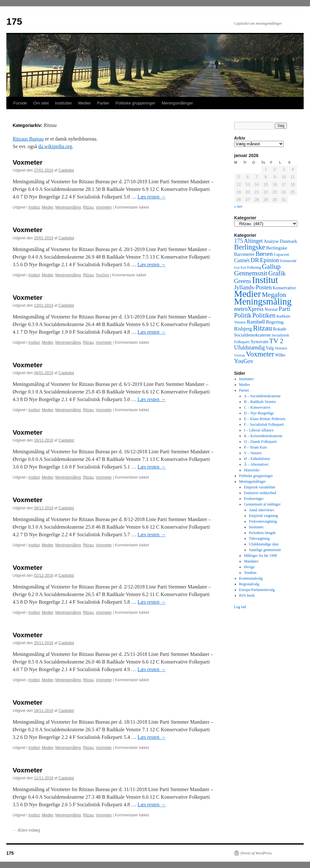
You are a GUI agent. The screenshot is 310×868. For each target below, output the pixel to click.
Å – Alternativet (256, 464)
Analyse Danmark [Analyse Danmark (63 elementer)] (280, 241)
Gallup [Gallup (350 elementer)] (271, 267)
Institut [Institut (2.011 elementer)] (265, 280)
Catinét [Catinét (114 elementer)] (242, 260)
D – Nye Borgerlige (259, 413)
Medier (84, 103)
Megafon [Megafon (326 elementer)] (274, 295)
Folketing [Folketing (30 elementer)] (254, 267)
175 (14, 21)
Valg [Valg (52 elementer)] (270, 348)
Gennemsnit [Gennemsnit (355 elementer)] (251, 273)
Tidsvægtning (259, 538)
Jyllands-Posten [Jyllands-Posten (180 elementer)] (253, 287)
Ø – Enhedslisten (257, 459)
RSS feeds (247, 595)
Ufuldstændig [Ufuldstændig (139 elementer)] (249, 348)
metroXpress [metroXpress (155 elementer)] (249, 309)
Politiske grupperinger (135, 103)
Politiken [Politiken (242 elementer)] (264, 315)
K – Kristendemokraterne (263, 436)
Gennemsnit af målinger (262, 504)
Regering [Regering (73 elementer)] (275, 322)
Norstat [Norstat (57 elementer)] (271, 309)
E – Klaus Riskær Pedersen (265, 419)
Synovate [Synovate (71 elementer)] (259, 342)
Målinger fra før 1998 (260, 556)
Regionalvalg (249, 584)
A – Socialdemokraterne (262, 396)
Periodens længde (262, 533)
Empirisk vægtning (263, 516)
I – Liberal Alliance (259, 430)
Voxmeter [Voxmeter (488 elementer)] (260, 354)
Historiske (252, 470)
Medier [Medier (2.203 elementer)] (248, 294)
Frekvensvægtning (263, 521)
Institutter (63, 103)
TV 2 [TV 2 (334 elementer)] (276, 341)
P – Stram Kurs (255, 447)
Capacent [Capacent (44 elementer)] (281, 254)
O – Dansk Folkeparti (260, 442)
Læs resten (152, 197)
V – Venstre (253, 453)
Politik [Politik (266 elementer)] (243, 315)
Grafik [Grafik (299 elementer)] (277, 273)
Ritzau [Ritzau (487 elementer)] (263, 328)
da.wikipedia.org (55, 146)
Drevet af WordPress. (257, 853)
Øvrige (249, 567)
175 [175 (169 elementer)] (239, 241)
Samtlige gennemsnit (265, 550)
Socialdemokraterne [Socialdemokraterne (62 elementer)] (252, 335)
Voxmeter (28, 162)
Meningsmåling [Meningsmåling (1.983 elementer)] (263, 301)
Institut (34, 207)
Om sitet (41, 103)
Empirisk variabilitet (260, 487)
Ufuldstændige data (264, 544)
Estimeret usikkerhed (260, 493)
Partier (103, 103)
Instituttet (256, 527)
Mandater (251, 561)
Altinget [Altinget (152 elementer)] (253, 241)
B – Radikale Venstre (260, 402)
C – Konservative (257, 407)
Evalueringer (254, 499)
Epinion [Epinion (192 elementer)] (270, 260)
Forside (20, 103)
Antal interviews (262, 510)
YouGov (102, 275)
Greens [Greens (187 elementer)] (243, 281)
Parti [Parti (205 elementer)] (285, 309)
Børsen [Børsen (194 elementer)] (264, 254)
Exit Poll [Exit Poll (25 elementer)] (240, 267)
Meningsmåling (68, 207)
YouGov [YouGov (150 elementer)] (244, 361)
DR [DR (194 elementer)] (255, 260)
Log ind (240, 607)
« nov (238, 206)
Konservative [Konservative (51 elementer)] (284, 288)
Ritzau (88, 207)
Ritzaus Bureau (28, 139)
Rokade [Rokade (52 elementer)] (280, 329)
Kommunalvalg (251, 578)
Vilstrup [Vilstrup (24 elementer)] (239, 355)
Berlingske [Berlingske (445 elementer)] (250, 247)
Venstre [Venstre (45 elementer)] (281, 348)
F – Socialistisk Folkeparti (264, 425)
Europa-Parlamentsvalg (257, 590)
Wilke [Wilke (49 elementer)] (280, 355)
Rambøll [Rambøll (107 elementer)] (256, 322)
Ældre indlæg (26, 830)
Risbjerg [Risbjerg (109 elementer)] (243, 329)
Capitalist (66, 170)
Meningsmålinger (177, 103)
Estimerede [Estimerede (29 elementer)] (288, 261)
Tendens (250, 573)
